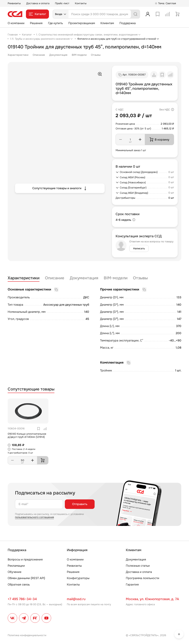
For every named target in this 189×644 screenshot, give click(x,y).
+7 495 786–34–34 (22, 599)
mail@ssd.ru (76, 599)
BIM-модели (79, 55)
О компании (16, 23)
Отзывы (96, 55)
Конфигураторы (78, 578)
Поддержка (128, 23)
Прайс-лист (62, 3)
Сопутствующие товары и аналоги (60, 188)
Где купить (55, 23)
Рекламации (16, 566)
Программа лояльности (143, 578)
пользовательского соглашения (34, 517)
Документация (58, 55)
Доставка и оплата (38, 3)
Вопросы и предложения (25, 559)
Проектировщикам (82, 23)
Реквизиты (14, 3)
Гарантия (132, 584)
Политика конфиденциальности (27, 635)
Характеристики (18, 55)
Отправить (80, 504)
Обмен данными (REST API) (26, 578)
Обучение (15, 572)
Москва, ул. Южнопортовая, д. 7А (152, 599)
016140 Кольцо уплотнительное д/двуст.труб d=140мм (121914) (27, 435)
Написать (139, 248)
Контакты (81, 3)
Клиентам (107, 23)
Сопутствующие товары (31, 389)
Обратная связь (19, 584)
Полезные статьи (138, 566)
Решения (36, 23)
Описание (39, 55)
